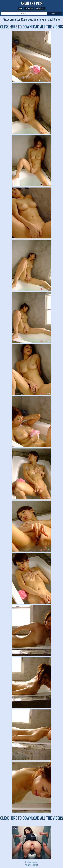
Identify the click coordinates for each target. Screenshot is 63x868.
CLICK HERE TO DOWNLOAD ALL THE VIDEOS (32, 27)
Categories (29, 9)
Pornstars (40, 9)
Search (54, 13)
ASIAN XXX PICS (32, 3)
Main (20, 9)
